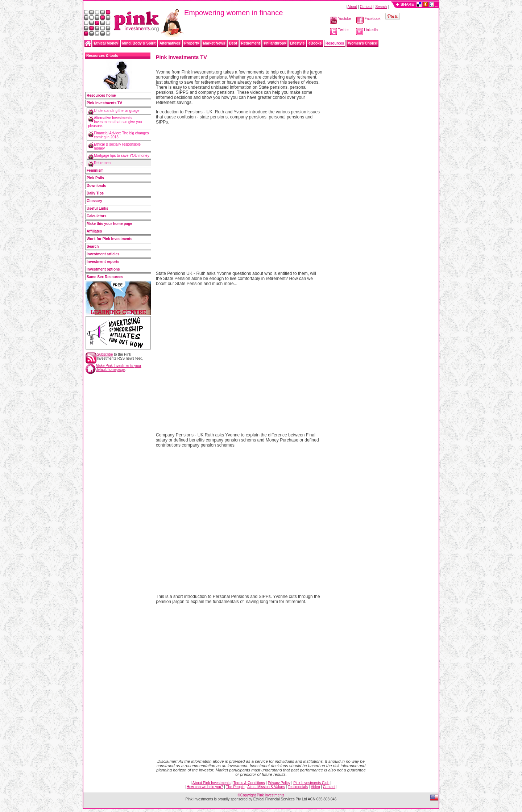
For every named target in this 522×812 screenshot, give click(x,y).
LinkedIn (367, 30)
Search (381, 7)
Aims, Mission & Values (266, 787)
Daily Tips (95, 193)
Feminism (95, 170)
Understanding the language (117, 111)
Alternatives (170, 43)
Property (192, 43)
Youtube (341, 19)
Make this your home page (109, 224)
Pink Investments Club (311, 783)
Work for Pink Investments (109, 239)
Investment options (103, 269)
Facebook (368, 19)
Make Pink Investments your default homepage (119, 368)
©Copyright (261, 795)
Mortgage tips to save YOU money (122, 156)
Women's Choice (362, 43)
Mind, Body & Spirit (139, 43)
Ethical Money (106, 43)
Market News (214, 43)
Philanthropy (275, 43)
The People (235, 787)
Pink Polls (95, 178)
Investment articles (103, 254)
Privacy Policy (279, 783)
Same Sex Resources (105, 277)
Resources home (101, 95)
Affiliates (94, 231)
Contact (366, 7)
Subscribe (105, 354)
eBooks (315, 43)
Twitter (339, 30)
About (352, 7)
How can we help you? (205, 787)
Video (315, 787)
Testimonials (298, 787)
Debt (233, 43)
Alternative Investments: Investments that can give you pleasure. (115, 122)
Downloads (96, 186)
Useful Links (97, 208)
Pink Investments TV (104, 103)
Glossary (94, 201)
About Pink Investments (212, 783)
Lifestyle (297, 43)
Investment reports (103, 262)
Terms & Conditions (249, 783)
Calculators (96, 216)
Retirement (250, 43)
